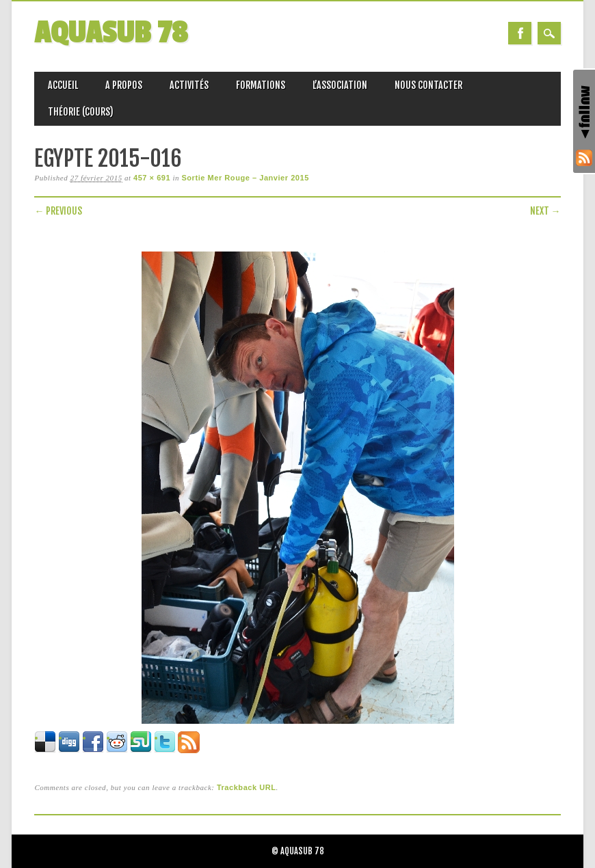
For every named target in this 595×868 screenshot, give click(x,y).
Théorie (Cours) (81, 112)
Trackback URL (247, 787)
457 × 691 (152, 178)
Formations (261, 85)
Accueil (63, 85)
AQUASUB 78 (111, 33)
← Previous (58, 211)
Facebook (520, 33)
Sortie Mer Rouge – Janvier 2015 (245, 178)
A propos (124, 85)
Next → (545, 211)
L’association (340, 85)
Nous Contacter (428, 85)
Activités (189, 85)
